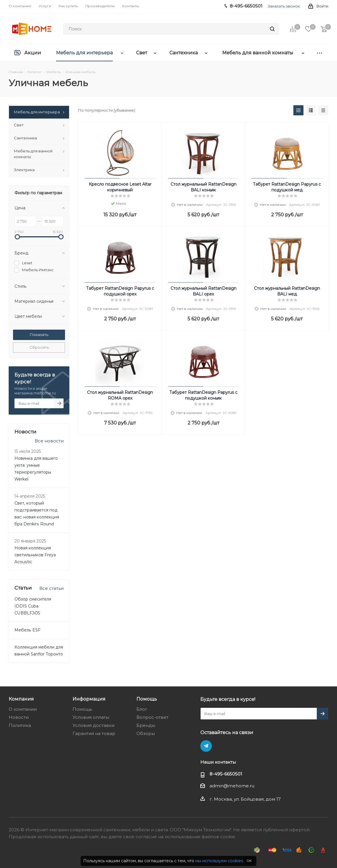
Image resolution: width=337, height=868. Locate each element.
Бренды (146, 725)
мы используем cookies (219, 861)
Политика (20, 725)
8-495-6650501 (226, 774)
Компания (21, 699)
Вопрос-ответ (152, 717)
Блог (142, 709)
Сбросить (39, 347)
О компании (23, 709)
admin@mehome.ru (232, 786)
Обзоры (146, 733)
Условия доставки (93, 725)
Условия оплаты (91, 717)
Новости (19, 717)
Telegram (206, 746)
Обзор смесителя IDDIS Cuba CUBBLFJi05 (33, 606)
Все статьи (51, 588)
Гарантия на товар (94, 733)
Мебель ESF (27, 630)
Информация (89, 699)
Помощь (82, 709)
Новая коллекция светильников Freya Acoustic (35, 555)
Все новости (49, 441)
